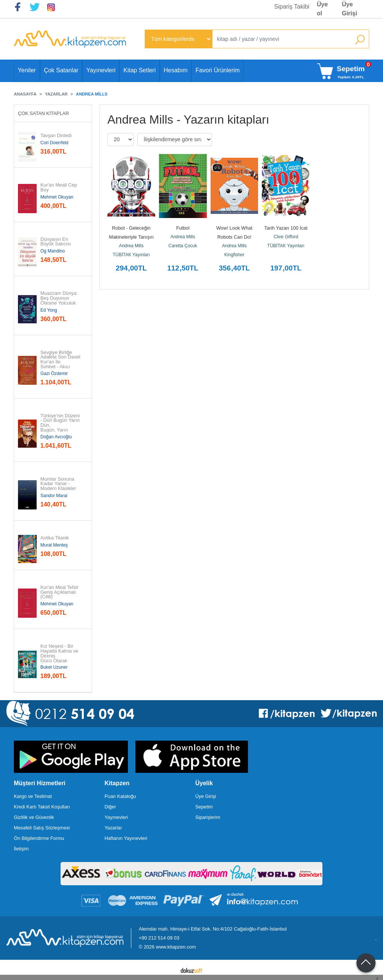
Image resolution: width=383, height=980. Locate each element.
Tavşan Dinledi (56, 136)
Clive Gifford (286, 237)
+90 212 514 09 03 (159, 938)
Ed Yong (49, 310)
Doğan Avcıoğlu (56, 437)
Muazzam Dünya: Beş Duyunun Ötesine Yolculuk (60, 298)
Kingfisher (234, 255)
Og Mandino (53, 251)
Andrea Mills (131, 246)
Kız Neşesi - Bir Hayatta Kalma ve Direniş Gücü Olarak (60, 654)
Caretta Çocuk (183, 246)
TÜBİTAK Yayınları (131, 255)
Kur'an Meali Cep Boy (59, 188)
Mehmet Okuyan (57, 197)
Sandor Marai (54, 496)
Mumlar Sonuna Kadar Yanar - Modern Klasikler (58, 484)
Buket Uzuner (54, 667)
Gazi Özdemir (54, 373)
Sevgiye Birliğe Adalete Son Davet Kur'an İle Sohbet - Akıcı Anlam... (61, 362)
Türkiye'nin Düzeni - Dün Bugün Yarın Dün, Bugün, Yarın (61, 423)
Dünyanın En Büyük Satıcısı (56, 242)
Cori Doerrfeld (54, 143)
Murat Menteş (54, 545)
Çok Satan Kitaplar (44, 113)
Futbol (183, 228)
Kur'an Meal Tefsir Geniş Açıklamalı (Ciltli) (60, 592)
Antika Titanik (55, 538)
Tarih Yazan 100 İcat (286, 228)
